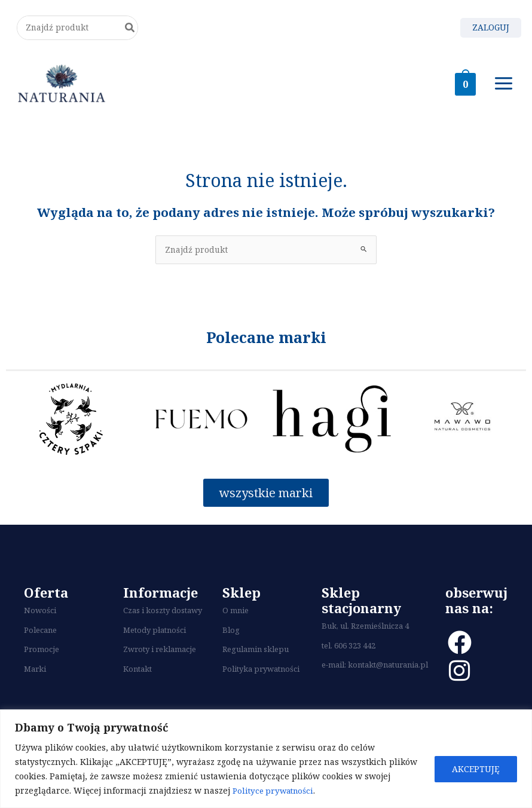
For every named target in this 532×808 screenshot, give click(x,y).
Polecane (40, 638)
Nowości (40, 619)
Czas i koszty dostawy (163, 619)
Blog (231, 638)
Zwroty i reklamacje (160, 657)
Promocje (42, 657)
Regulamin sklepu (256, 657)
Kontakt (137, 677)
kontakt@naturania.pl (388, 673)
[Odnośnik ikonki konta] (490, 30)
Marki (35, 677)
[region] (266, 759)
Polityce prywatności (276, 790)
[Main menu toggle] (504, 89)
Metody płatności (155, 638)
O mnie (236, 619)
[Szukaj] (131, 30)
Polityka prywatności (261, 677)
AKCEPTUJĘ (476, 769)
